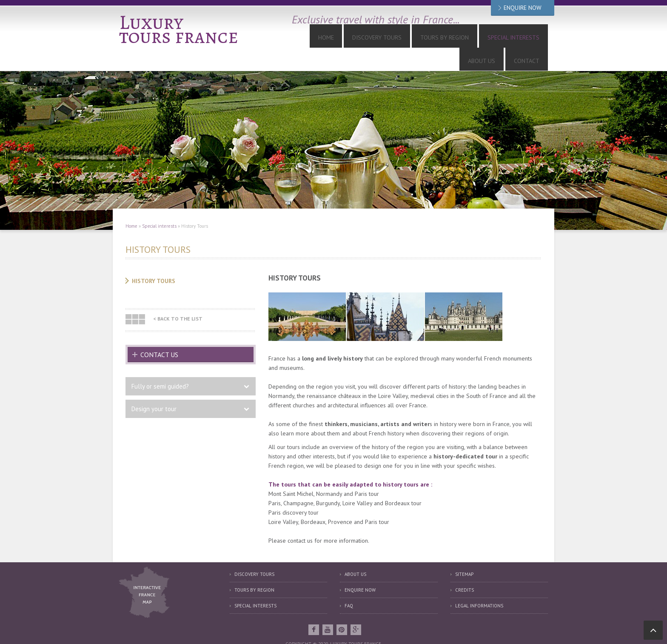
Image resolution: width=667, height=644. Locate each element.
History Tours (154, 260)
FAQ (349, 585)
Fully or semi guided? (160, 365)
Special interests (451, 39)
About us (498, 39)
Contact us (159, 334)
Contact (532, 39)
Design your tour (154, 388)
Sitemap (464, 553)
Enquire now (360, 569)
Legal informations (479, 585)
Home (296, 39)
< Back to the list (178, 298)
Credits (465, 569)
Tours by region (254, 569)
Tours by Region (393, 39)
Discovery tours (336, 39)
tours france (183, 35)
